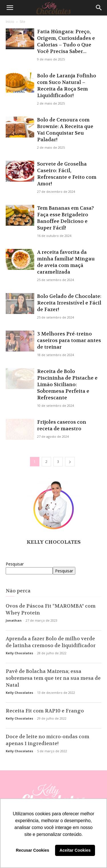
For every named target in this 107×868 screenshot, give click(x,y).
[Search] (99, 8)
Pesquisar (15, 564)
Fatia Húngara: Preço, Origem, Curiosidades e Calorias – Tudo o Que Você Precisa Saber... (66, 41)
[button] (10, 8)
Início (10, 22)
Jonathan (14, 620)
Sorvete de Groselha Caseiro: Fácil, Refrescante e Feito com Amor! (67, 174)
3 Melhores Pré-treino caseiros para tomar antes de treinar (69, 340)
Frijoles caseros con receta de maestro (62, 425)
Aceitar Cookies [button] (75, 850)
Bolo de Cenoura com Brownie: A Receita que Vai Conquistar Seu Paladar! (65, 130)
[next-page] (70, 462)
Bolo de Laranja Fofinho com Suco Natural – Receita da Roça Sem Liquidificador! (67, 86)
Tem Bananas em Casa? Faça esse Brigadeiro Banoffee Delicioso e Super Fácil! (65, 218)
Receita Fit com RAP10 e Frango (45, 711)
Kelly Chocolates (54, 542)
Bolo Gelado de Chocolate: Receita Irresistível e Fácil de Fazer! (69, 303)
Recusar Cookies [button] (33, 850)
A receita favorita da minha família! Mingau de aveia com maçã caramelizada (66, 262)
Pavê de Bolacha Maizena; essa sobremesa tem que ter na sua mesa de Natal (53, 678)
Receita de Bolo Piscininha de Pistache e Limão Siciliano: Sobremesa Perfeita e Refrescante (67, 384)
